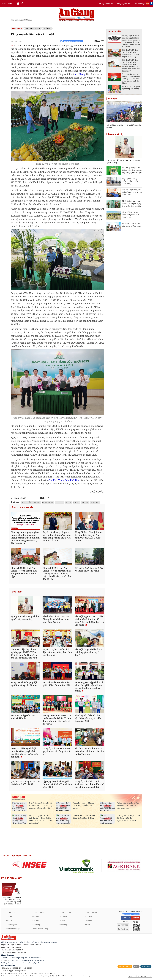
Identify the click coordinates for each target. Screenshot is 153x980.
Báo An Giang (95, 502)
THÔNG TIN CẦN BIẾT (12, 878)
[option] (30, 865)
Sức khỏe (88, 921)
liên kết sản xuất (48, 502)
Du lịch (87, 925)
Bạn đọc (112, 99)
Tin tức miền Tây (13, 929)
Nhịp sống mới (12, 925)
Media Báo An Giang (40, 929)
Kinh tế (9, 916)
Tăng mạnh (37, 502)
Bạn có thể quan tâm (23, 507)
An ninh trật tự (115, 134)
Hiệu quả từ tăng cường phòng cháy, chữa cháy (130, 181)
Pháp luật (88, 916)
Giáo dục (36, 916)
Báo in (136, 966)
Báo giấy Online (123, 4)
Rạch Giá (68, 502)
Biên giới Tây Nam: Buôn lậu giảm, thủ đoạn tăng (130, 215)
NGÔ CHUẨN (27, 502)
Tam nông (36, 925)
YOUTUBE (136, 918)
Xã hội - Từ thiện (91, 912)
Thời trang (63, 925)
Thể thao (62, 921)
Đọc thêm (17, 592)
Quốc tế (9, 921)
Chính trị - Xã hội (65, 912)
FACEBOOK (126, 918)
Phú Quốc (76, 502)
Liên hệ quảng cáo (105, 4)
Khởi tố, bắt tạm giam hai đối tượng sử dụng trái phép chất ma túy (132, 203)
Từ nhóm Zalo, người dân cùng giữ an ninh (131, 225)
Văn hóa (36, 921)
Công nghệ (63, 916)
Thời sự (47, 28)
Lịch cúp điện (139, 4)
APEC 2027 (59, 502)
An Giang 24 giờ (33, 28)
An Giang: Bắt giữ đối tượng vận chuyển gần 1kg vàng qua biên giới (132, 170)
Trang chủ (17, 28)
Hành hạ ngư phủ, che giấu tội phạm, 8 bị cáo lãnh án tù (132, 192)
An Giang (85, 502)
